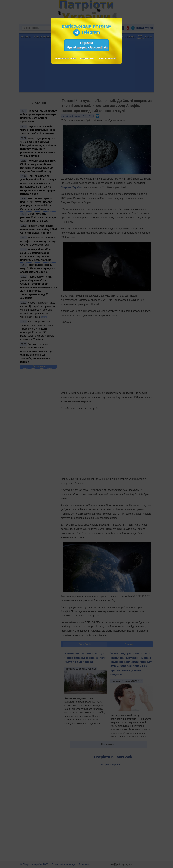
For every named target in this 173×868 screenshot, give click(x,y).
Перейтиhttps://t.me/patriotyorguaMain (86, 45)
